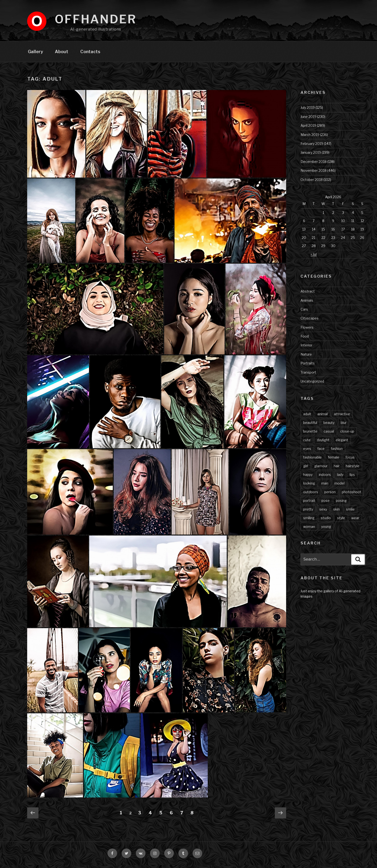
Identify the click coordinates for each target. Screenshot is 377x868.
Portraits (308, 366)
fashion (337, 451)
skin (336, 512)
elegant (342, 443)
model (339, 486)
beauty (329, 425)
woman (309, 529)
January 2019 (311, 155)
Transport (308, 375)
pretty (308, 512)
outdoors (311, 495)
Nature (306, 357)
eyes (307, 451)
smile (350, 512)
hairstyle (353, 469)
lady (340, 477)
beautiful (310, 425)
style (341, 521)
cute (307, 443)
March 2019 (310, 137)
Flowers (307, 330)
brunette (310, 434)
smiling (309, 521)
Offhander (96, 19)
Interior (306, 348)
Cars (304, 312)
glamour (321, 469)
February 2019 (312, 146)
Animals (307, 303)
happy (308, 477)
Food (305, 339)
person (330, 495)
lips (352, 477)
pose (326, 503)
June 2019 (308, 119)
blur (344, 425)
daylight (323, 443)
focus (350, 460)
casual (329, 434)
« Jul (314, 257)
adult (307, 417)
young (326, 529)
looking (309, 486)
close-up (347, 434)
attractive (342, 417)
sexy (323, 512)
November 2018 (314, 173)
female (334, 460)
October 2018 (312, 182)
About (62, 54)
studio (326, 521)
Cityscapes (310, 321)
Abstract (308, 294)
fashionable (312, 460)
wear (355, 521)
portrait (309, 503)
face (321, 451)
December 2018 (314, 164)
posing (341, 503)
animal (323, 417)
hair (337, 469)
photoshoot (352, 495)
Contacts (90, 54)
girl (306, 469)
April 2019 (308, 128)
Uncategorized (312, 384)
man (325, 486)
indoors (325, 477)
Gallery (35, 54)
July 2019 (308, 110)
